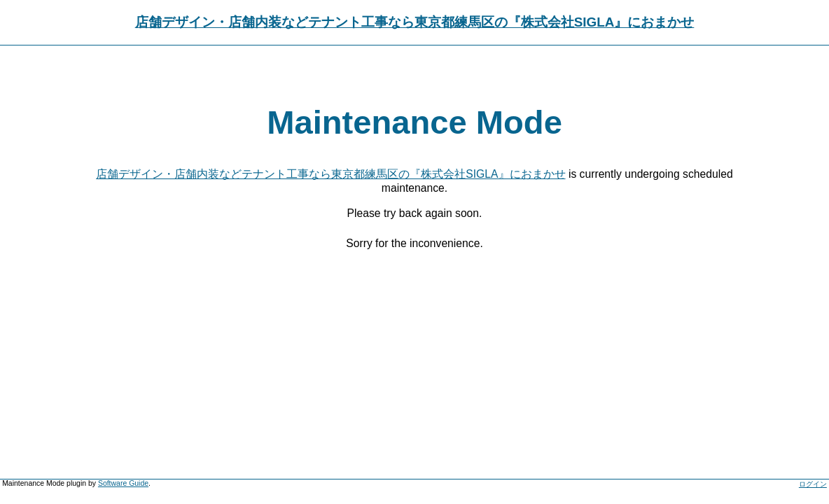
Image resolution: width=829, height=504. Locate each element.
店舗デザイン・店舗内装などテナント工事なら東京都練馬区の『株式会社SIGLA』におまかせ (415, 22)
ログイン (813, 484)
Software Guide (123, 483)
